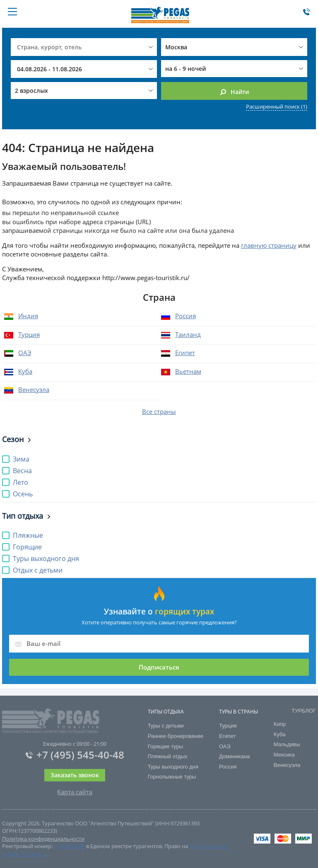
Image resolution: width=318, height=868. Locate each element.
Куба (25, 371)
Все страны (159, 411)
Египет (185, 353)
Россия (185, 316)
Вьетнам (188, 371)
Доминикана (234, 756)
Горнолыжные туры (172, 777)
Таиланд (188, 334)
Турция (29, 334)
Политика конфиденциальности (43, 839)
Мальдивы (287, 744)
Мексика (284, 755)
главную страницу (269, 245)
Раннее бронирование (176, 736)
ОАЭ (25, 353)
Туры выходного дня (173, 767)
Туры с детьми (166, 726)
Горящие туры (165, 746)
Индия (28, 316)
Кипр (280, 724)
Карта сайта (75, 792)
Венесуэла (34, 389)
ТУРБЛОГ (304, 711)
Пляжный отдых (168, 756)
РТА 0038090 (69, 846)
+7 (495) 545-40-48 (75, 755)
